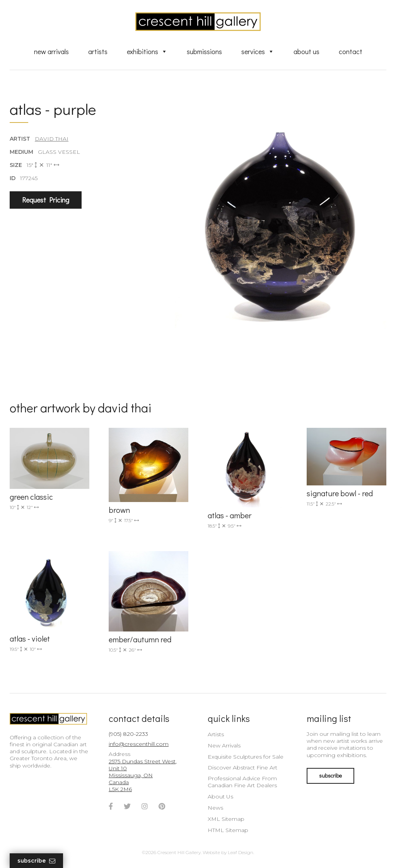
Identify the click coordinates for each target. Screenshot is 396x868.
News (215, 808)
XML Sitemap (226, 819)
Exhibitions (147, 51)
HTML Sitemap (228, 830)
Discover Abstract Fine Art (242, 768)
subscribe (330, 775)
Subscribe (36, 861)
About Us (306, 51)
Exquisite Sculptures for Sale (246, 757)
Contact (351, 51)
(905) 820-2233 (128, 734)
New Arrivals (51, 51)
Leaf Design (241, 852)
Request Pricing (46, 200)
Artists (98, 51)
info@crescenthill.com (139, 744)
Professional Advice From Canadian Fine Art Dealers (242, 782)
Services (258, 51)
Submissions (204, 51)
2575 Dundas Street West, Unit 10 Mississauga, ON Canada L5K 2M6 (143, 775)
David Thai (52, 139)
